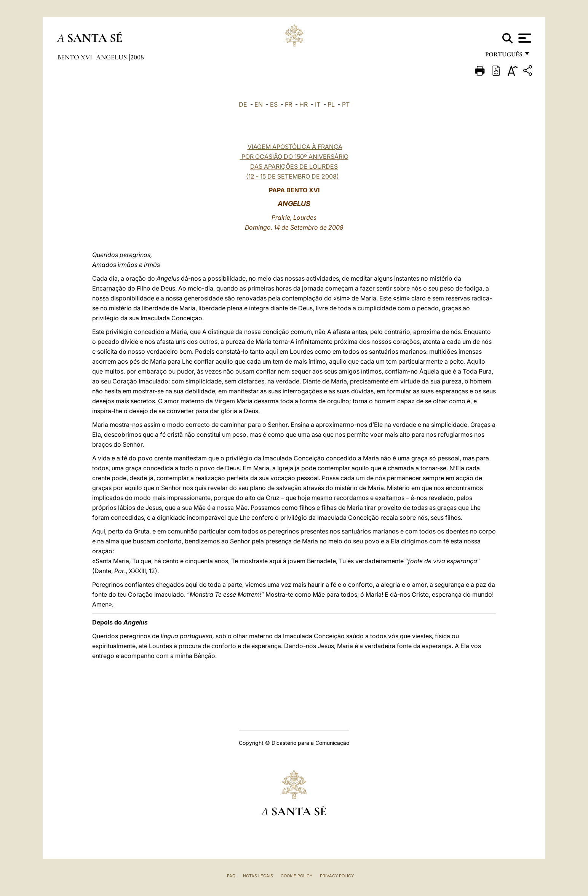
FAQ (231, 876)
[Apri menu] (524, 38)
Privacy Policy (337, 876)
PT (346, 104)
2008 (137, 57)
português (503, 56)
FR (288, 104)
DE (243, 104)
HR (304, 104)
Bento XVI (75, 57)
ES (274, 104)
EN (259, 104)
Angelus (112, 57)
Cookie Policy (296, 876)
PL (331, 104)
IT (318, 104)
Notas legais (258, 876)
